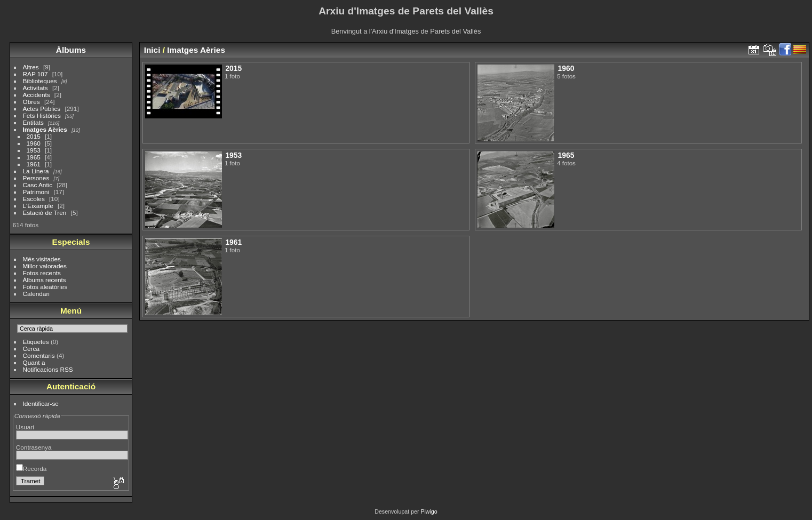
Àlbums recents (45, 280)
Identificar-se (41, 403)
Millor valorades (45, 266)
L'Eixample (38, 206)
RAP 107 (35, 74)
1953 (34, 150)
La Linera (36, 171)
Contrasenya (34, 447)
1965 (34, 157)
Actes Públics (42, 109)
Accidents (37, 95)
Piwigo (429, 511)
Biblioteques (40, 81)
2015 (34, 136)
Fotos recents (42, 273)
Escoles (34, 199)
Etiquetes (36, 342)
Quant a (34, 362)
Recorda (31, 469)
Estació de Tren (45, 213)
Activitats (35, 88)
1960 (34, 143)
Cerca (31, 349)
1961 (34, 164)
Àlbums (71, 50)
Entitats (33, 122)
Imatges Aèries (45, 129)
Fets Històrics (42, 115)
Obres (31, 102)
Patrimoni (36, 192)
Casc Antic (38, 185)
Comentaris (39, 355)
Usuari (25, 427)
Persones (36, 178)
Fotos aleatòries (45, 287)
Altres (31, 67)
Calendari (36, 294)
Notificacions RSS (48, 369)
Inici (152, 50)
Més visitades (42, 259)
